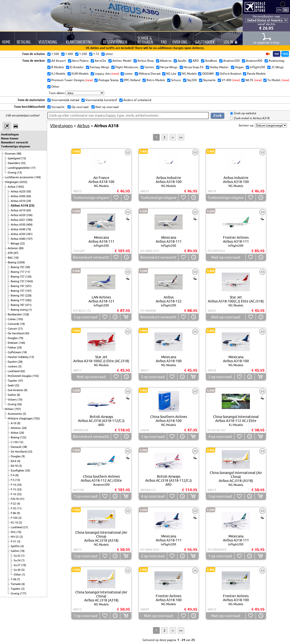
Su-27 (17, 565)
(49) (28, 267)
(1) (30, 310)
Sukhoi (12, 395)
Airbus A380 (18, 239)
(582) (28, 300)
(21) (20, 329)
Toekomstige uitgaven (15, 146)
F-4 (13, 475)
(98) (19, 154)
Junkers (13, 366)
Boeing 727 (18, 277)
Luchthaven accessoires (20, 177)
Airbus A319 (18, 210)
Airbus (12, 187)
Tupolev (13, 381)
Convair (13, 329)
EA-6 (14, 461)
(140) (22, 343)
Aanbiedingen (10, 134)
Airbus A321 (18, 220)
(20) (24, 428)
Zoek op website (245, 113)
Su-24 (17, 560)
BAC (11, 258)
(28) (20, 362)
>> (181, 137)
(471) (28, 305)
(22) (22, 243)
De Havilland (16, 333)
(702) (37, 418)
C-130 (15, 442)
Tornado (16, 584)
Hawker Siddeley (18, 357)
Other (18, 575)
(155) (36, 376)
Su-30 (17, 570)
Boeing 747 (18, 286)
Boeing (12, 262)
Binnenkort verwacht (15, 142)
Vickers (13, 400)
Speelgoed (14, 158)
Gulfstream (15, 352)
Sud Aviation (16, 390)
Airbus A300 (18, 196)
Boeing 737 (18, 281)
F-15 (14, 489)
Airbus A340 (18, 229)
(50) (29, 191)
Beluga (15, 243)
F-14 (14, 485)
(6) (23, 584)
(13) (19, 173)
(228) (28, 295)
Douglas (13, 338)
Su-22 (17, 556)
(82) (23, 371)
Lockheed (14, 371)
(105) (20, 319)
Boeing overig (20, 310)
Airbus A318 (20, 205)
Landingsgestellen (19, 168)
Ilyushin (13, 362)
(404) (29, 225)
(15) (24, 158)
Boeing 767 (18, 295)
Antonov (13, 248)
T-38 (14, 579)
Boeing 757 (18, 291)
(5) (20, 366)
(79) (21, 338)
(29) (29, 201)
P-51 (14, 541)
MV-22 (15, 537)
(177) (23, 593)
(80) (21, 248)
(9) (23, 456)
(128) (26, 314)
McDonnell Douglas (20, 376)
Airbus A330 (18, 225)
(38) (25, 447)
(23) (30, 452)
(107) (29, 239)
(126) (28, 277)
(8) (26, 390)
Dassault (16, 447)
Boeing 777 (18, 300)
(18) (16, 258)
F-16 (14, 494)
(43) (27, 333)
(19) (22, 324)
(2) (20, 518)
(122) (23, 437)
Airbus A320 (18, 215)
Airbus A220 (18, 191)
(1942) (20, 187)
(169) (38, 177)
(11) (28, 272)
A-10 (14, 423)
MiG (14, 532)
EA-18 (15, 466)
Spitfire (16, 546)
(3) (20, 466)
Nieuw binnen (10, 138)
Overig (12, 173)
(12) (21, 442)
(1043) (29, 281)
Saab (11, 385)
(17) (33, 168)
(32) (19, 494)
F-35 (14, 508)
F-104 (14, 518)
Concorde (14, 324)
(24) (19, 485)
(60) (29, 196)
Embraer (13, 343)
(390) (29, 220)
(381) (29, 234)
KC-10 (15, 523)
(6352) (23, 182)
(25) (32, 205)
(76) (29, 229)
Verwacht (58, 107)
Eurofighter (18, 470)
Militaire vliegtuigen (21, 418)
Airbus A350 (18, 234)
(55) (23, 163)
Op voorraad (80, 107)
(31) (22, 499)
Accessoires (15, 414)
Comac (12, 319)
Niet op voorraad (107, 107)
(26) (22, 433)
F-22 (14, 504)
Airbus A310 (18, 201)
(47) (21, 381)
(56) (19, 404)
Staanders (14, 163)
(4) (19, 461)
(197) (28, 291)
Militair (10, 409)
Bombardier (15, 314)
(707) (18, 409)
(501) (28, 286)
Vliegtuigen (12, 182)
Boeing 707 (18, 267)
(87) (16, 253)
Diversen (11, 154)
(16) (19, 532)
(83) (29, 210)
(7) (18, 579)
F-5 (13, 480)
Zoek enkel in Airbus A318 (251, 118)
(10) (20, 400)
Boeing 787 (18, 305)
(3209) (21, 262)
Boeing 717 (18, 272)
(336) (29, 215)
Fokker (12, 348)
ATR (11, 253)
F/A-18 (15, 499)
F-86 (14, 513)
